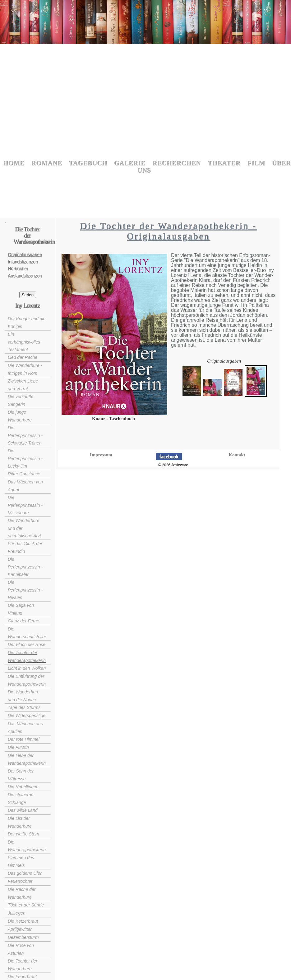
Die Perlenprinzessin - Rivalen (25, 590)
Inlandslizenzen (23, 262)
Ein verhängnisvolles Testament (24, 342)
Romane (47, 163)
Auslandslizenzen (25, 276)
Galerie (130, 163)
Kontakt (237, 455)
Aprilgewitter (20, 929)
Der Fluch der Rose (27, 645)
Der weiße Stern (23, 834)
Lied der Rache (23, 357)
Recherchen (177, 163)
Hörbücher (18, 269)
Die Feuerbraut (22, 977)
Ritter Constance (24, 474)
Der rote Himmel (24, 739)
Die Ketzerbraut (23, 921)
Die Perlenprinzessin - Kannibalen (25, 567)
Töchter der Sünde (26, 905)
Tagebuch (88, 163)
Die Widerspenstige (27, 716)
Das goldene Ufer (25, 873)
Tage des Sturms (24, 707)
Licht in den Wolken (27, 668)
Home (14, 163)
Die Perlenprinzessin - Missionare (25, 505)
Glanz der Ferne (23, 621)
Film (256, 163)
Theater (224, 163)
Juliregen (17, 913)
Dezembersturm (23, 937)
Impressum (101, 455)
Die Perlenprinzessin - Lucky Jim (25, 458)
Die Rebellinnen (23, 787)
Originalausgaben (25, 255)
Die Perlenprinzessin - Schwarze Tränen (25, 435)
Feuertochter (20, 881)
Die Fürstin (18, 747)
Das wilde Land (23, 810)
